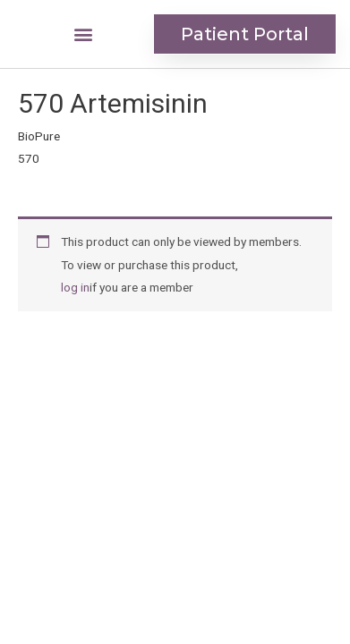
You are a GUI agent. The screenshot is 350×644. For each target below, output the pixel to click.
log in (75, 287)
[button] (83, 34)
